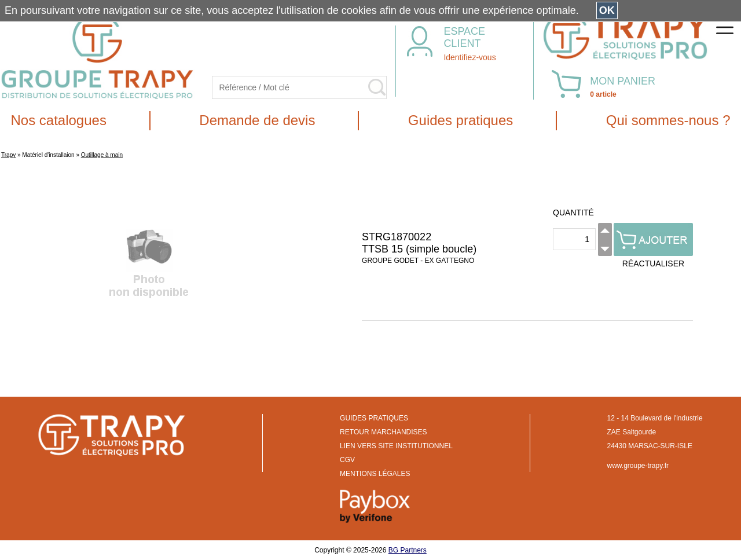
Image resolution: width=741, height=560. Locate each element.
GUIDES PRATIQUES (374, 418)
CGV (347, 460)
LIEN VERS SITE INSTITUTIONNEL (396, 446)
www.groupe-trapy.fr (638, 466)
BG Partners (408, 550)
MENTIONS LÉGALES (375, 474)
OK (607, 10)
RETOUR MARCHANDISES (383, 432)
